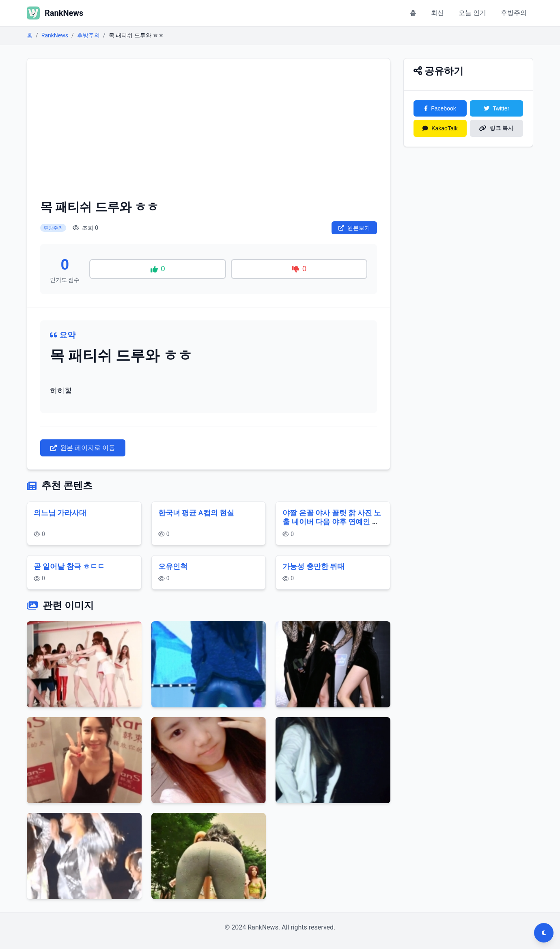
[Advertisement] (209, 132)
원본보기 (354, 228)
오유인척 (173, 566)
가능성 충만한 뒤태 (313, 566)
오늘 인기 (472, 13)
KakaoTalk (440, 128)
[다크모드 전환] (544, 933)
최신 (437, 13)
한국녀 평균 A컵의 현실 (196, 513)
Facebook (440, 108)
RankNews (55, 35)
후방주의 (514, 13)
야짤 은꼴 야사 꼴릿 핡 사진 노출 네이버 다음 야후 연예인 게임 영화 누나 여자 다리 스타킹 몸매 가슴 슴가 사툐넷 (332, 526)
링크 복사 (497, 128)
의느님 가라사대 (60, 513)
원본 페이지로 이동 (83, 448)
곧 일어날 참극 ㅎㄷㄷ (69, 566)
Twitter (496, 108)
